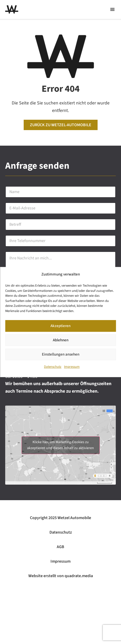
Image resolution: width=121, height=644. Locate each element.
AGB (60, 547)
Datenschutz (53, 368)
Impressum (72, 368)
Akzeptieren (60, 327)
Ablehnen (61, 341)
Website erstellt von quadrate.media (61, 576)
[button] (112, 9)
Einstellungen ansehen (61, 355)
